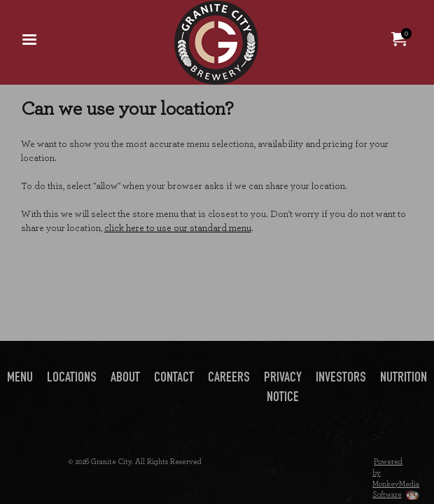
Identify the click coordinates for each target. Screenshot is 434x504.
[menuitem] (29, 38)
